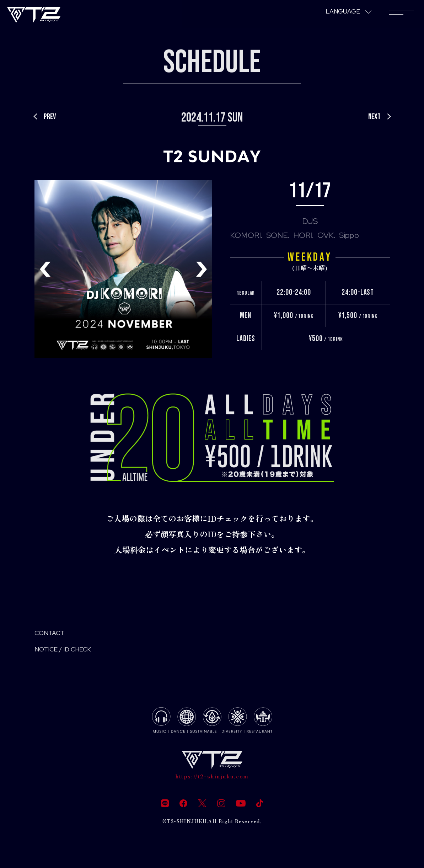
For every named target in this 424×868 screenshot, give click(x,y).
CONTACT (53, 634)
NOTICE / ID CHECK (71, 653)
